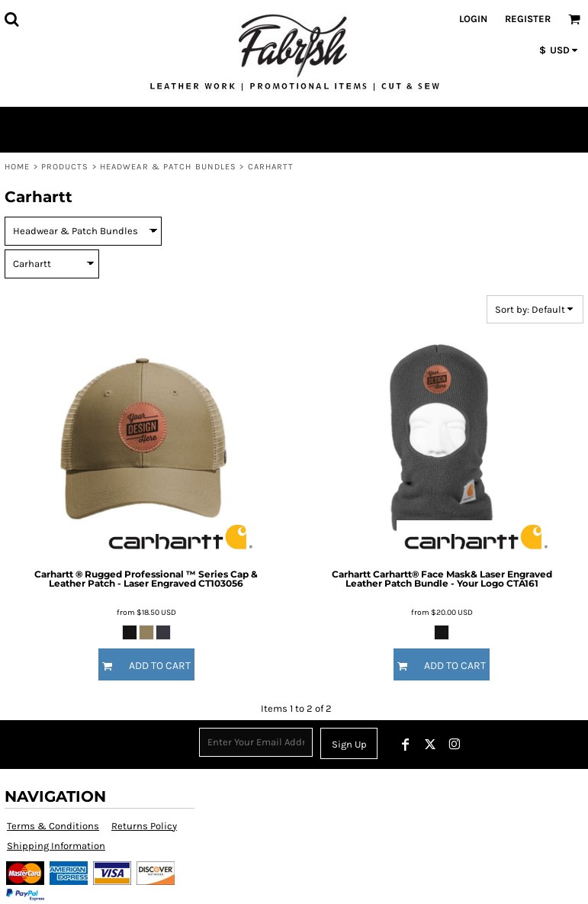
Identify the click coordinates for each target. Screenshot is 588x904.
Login (473, 19)
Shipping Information (56, 846)
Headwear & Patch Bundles (168, 167)
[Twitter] (430, 745)
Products (65, 167)
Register (528, 19)
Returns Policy (144, 826)
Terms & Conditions (53, 826)
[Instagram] (455, 745)
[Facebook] (406, 745)
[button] (11, 19)
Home (17, 167)
